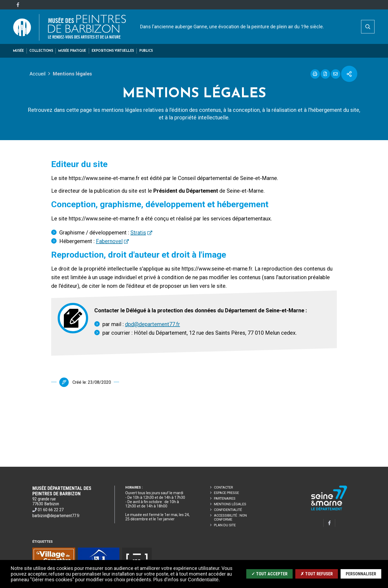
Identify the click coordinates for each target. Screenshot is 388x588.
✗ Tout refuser (317, 574)
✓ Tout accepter (269, 574)
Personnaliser (361, 574)
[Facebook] (18, 5)
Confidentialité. (204, 580)
